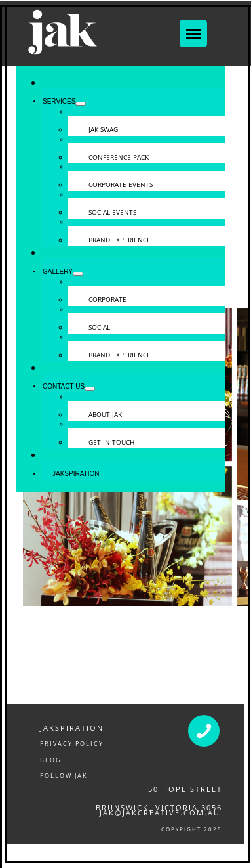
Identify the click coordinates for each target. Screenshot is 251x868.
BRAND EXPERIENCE (120, 240)
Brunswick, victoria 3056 (159, 807)
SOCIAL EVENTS (112, 212)
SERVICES (59, 101)
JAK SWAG (103, 129)
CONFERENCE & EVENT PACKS (84, 858)
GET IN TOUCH (111, 442)
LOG (53, 760)
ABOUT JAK (105, 414)
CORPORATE (107, 299)
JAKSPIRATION (72, 728)
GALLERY (58, 271)
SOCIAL (99, 327)
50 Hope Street (185, 789)
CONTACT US (64, 386)
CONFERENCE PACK (119, 157)
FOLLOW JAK (64, 776)
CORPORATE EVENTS (121, 184)
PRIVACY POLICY (72, 744)
